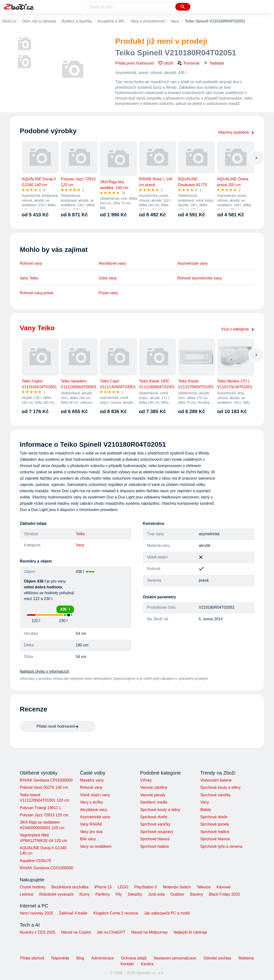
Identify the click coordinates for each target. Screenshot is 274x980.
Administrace (102, 958)
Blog (80, 958)
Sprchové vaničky (155, 824)
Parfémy (103, 894)
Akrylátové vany (112, 263)
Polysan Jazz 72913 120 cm (44, 815)
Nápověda (60, 958)
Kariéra (147, 964)
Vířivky (146, 780)
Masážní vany (92, 780)
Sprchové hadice (154, 846)
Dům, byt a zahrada (39, 21)
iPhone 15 (103, 887)
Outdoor (177, 894)
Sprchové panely (215, 824)
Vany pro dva (91, 832)
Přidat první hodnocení (135, 63)
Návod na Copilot (76, 932)
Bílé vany (88, 839)
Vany (175, 21)
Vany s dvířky (91, 802)
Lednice (27, 894)
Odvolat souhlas (217, 958)
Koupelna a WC (111, 21)
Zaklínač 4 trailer (73, 913)
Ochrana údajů (134, 958)
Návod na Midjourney (149, 932)
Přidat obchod (32, 958)
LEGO (123, 887)
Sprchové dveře (154, 817)
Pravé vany (108, 293)
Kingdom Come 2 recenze (116, 913)
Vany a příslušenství (148, 21)
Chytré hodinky (33, 887)
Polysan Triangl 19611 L (41, 808)
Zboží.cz (9, 21)
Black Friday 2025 (224, 894)
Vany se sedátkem (96, 846)
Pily (119, 894)
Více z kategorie (238, 329)
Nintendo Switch (177, 887)
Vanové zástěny (154, 787)
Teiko (80, 534)
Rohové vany (31, 263)
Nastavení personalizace (175, 958)
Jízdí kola (156, 894)
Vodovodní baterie (216, 780)
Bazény (197, 894)
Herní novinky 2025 (37, 913)
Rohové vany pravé (37, 293)
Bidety (206, 810)
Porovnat (188, 63)
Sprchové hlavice (155, 839)
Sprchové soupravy (157, 832)
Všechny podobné (236, 132)
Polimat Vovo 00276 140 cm (44, 787)
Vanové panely (153, 795)
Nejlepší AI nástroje (190, 932)
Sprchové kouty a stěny (160, 810)
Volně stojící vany (95, 795)
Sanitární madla (154, 802)
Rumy (85, 894)
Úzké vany (108, 278)
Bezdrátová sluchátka (70, 887)
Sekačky (135, 894)
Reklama (246, 958)
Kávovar (223, 887)
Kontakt (127, 964)
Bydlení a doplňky (77, 21)
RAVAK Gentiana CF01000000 (46, 780)
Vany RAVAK (91, 824)
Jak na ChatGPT (111, 932)
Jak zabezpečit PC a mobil (167, 913)
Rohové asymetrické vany (200, 278)
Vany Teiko (29, 278)
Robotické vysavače (56, 894)
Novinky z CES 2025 (38, 932)
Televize (204, 887)
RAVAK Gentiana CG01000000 (47, 868)
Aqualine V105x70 (36, 861)
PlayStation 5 (146, 887)
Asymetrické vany (192, 263)
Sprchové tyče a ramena (221, 846)
